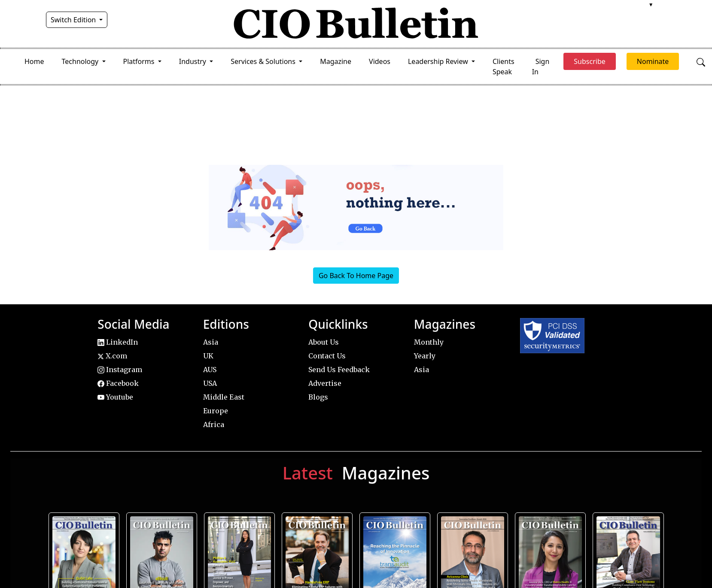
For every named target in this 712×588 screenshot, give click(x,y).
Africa (214, 424)
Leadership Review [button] (439, 61)
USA (210, 383)
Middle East (224, 397)
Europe (216, 411)
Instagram (120, 370)
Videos (380, 61)
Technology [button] (81, 61)
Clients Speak (504, 67)
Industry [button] (193, 61)
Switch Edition (74, 20)
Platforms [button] (140, 61)
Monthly (429, 342)
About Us (324, 342)
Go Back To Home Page (356, 276)
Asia (211, 342)
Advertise (325, 383)
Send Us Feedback (339, 370)
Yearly (425, 356)
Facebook (118, 383)
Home (34, 61)
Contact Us (327, 356)
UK (208, 356)
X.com (112, 356)
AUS (210, 370)
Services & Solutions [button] (264, 61)
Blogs (318, 397)
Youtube (115, 397)
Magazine (336, 61)
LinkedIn (118, 342)
